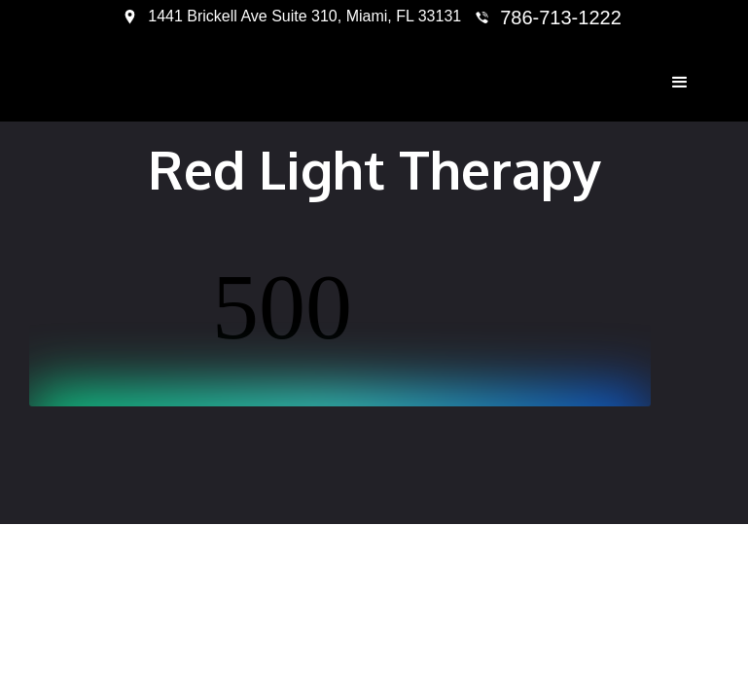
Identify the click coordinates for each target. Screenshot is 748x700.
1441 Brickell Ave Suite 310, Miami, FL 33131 (304, 16)
